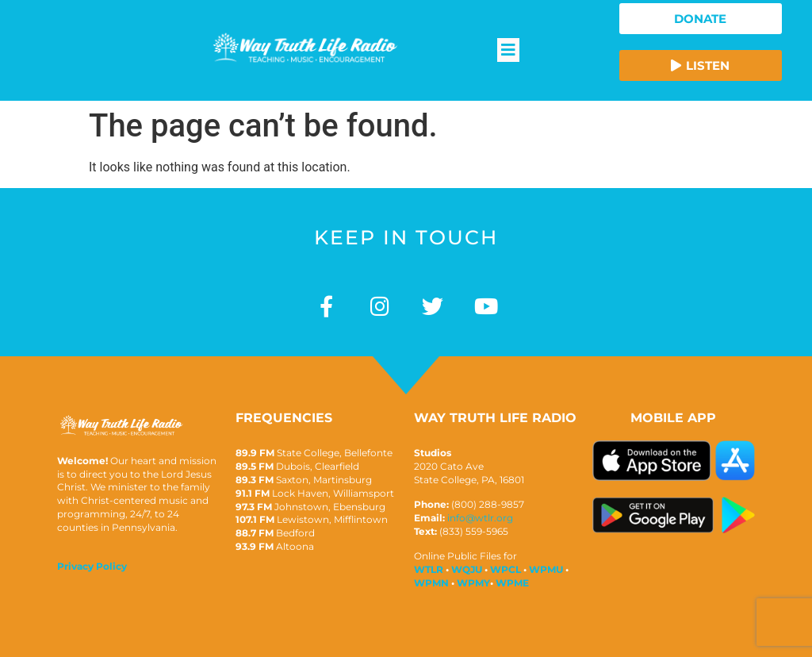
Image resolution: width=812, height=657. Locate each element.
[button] (508, 50)
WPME (512, 583)
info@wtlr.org (480, 518)
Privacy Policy (92, 566)
